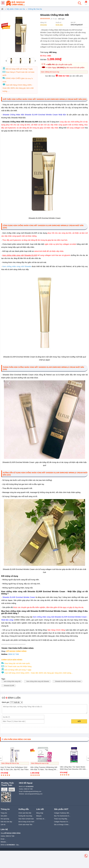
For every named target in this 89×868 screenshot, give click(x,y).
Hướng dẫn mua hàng (25, 816)
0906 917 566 (64, 76)
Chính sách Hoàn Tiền (25, 825)
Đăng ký (39, 816)
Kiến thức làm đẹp (6, 822)
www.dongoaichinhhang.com (34, 794)
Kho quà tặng (5, 819)
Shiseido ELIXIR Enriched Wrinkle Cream (68, 681)
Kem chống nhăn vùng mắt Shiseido (17, 266)
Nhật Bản (59, 25)
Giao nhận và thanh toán (26, 819)
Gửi (79, 721)
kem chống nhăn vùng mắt (12, 681)
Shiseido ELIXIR (9, 686)
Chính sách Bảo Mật (25, 813)
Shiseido (44, 25)
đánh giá (61, 19)
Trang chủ (4, 813)
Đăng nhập (40, 813)
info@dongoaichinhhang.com (32, 791)
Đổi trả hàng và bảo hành (26, 822)
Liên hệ (3, 825)
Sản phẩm (4, 816)
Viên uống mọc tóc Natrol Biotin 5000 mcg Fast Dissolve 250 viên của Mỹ (73, 769)
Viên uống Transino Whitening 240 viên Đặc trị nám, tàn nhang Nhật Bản (44, 769)
